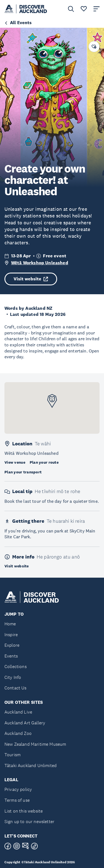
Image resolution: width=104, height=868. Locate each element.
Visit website (31, 279)
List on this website (24, 811)
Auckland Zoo (18, 733)
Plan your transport (23, 472)
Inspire (11, 635)
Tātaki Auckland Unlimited (31, 766)
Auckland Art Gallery (25, 723)
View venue (15, 462)
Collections (16, 667)
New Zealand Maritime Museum (35, 744)
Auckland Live (18, 712)
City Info (13, 677)
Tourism (12, 755)
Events (11, 656)
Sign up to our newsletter (29, 822)
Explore (12, 645)
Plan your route (44, 462)
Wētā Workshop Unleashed (40, 263)
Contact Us (16, 688)
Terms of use (17, 800)
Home (10, 624)
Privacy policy (18, 789)
